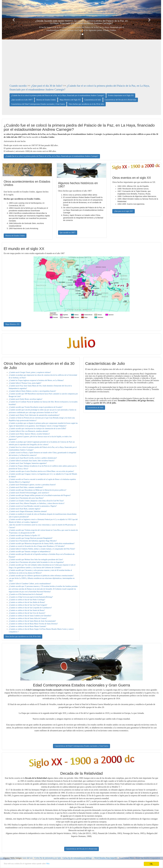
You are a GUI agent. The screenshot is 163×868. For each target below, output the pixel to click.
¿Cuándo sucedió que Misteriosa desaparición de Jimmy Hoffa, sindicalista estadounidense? (42, 544)
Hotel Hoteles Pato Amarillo (106, 858)
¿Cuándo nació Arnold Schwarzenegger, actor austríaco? (29, 493)
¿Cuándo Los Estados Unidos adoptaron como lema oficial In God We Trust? (36, 501)
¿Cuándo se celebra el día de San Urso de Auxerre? (27, 613)
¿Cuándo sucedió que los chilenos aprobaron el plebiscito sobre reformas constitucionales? (41, 576)
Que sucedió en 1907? (68, 233)
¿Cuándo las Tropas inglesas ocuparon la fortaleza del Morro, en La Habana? (36, 380)
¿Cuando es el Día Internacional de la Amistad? (26, 594)
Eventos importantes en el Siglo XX (121, 95)
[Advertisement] (81, 65)
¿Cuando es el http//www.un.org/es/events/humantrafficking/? (31, 597)
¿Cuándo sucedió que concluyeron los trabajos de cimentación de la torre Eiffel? (37, 429)
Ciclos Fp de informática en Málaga (77, 858)
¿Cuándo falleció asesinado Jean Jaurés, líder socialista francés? (32, 461)
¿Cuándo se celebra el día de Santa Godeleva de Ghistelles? (30, 616)
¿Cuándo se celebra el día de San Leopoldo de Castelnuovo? (30, 608)
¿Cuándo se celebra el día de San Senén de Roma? (27, 610)
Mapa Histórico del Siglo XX (70, 100)
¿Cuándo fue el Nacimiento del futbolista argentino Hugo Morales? (33, 541)
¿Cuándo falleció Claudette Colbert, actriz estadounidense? (30, 584)
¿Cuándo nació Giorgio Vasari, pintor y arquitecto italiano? (30, 372)
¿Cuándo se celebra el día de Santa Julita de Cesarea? (28, 618)
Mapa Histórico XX (12, 324)
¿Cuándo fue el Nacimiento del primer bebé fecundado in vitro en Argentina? (36, 562)
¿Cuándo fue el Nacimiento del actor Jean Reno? (26, 498)
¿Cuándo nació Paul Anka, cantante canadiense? (26, 487)
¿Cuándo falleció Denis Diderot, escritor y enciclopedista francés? (32, 391)
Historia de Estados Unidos (46, 100)
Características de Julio (93, 100)
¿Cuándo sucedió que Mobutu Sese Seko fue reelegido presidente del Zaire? (36, 560)
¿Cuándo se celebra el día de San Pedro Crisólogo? (27, 600)
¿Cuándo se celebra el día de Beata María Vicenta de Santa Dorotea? (33, 624)
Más (55, 864)
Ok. (151, 864)
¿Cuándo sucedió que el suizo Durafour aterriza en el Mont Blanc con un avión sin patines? (41, 471)
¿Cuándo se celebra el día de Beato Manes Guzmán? (28, 626)
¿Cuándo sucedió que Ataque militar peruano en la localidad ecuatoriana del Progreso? (40, 495)
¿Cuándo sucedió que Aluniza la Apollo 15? (24, 535)
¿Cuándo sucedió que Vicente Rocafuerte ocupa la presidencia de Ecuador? (36, 407)
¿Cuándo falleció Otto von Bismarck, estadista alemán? (29, 431)
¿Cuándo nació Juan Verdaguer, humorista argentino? (28, 463)
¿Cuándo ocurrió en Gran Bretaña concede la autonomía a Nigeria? (33, 506)
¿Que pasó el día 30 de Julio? (47, 86)
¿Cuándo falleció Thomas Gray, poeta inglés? (25, 383)
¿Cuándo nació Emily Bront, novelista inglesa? (26, 399)
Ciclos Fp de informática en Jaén (48, 858)
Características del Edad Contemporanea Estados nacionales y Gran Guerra (38, 104)
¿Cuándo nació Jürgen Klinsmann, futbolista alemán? (28, 511)
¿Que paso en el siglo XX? (124, 211)
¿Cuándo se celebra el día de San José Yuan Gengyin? (28, 605)
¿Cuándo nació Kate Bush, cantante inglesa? (25, 509)
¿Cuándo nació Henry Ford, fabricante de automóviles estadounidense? (34, 415)
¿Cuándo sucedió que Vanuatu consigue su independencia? (30, 552)
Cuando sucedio (18, 86)
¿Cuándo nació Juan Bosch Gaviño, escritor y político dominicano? (33, 458)
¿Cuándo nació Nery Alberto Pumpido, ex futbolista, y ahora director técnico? (37, 503)
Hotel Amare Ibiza (127, 858)
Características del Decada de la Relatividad (121, 100)
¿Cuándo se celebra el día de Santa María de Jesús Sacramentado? (32, 621)
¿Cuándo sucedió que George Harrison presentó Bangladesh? (31, 538)
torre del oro (28, 858)
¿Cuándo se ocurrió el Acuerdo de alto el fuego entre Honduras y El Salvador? (37, 546)
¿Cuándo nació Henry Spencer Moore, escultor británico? (29, 434)
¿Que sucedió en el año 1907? (22, 100)
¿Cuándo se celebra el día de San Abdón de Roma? (27, 602)
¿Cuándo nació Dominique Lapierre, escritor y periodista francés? (32, 485)
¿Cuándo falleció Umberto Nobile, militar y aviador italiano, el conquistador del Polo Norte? (42, 549)
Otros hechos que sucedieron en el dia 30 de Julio (86, 104)
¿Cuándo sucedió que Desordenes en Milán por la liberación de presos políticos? (38, 490)
